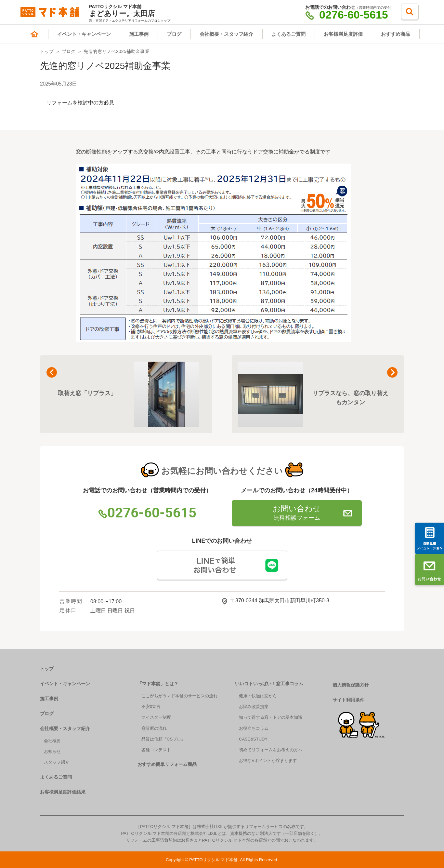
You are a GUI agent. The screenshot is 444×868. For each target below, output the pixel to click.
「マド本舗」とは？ (158, 684)
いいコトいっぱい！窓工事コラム (269, 684)
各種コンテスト (156, 750)
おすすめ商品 (396, 34)
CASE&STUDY (253, 739)
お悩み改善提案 (254, 707)
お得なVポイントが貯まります (268, 761)
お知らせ (52, 751)
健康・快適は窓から (258, 696)
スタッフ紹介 (57, 762)
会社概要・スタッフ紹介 (226, 34)
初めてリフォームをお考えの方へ (271, 750)
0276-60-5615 (347, 15)
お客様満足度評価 (343, 34)
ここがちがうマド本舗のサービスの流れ (179, 696)
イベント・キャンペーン (84, 34)
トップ (47, 51)
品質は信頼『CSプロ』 (163, 739)
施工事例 (139, 34)
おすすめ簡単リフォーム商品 (167, 764)
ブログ (174, 34)
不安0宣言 (151, 707)
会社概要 (52, 741)
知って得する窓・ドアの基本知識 (271, 717)
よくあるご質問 (288, 34)
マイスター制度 (156, 717)
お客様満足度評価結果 (63, 792)
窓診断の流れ (154, 728)
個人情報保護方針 (351, 685)
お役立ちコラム (254, 728)
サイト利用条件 (348, 700)
